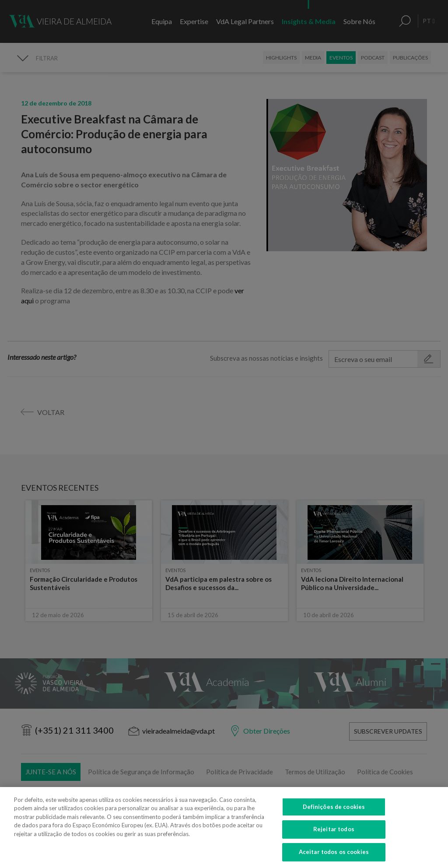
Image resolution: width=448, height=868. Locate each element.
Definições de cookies (334, 816)
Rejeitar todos (334, 839)
